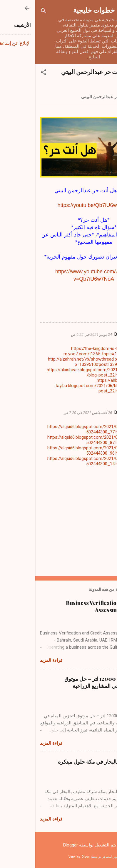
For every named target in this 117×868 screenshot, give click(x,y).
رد (85, 400)
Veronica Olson (44, 857)
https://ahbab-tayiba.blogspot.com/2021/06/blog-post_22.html (55, 386)
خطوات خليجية (59, 10)
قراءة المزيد (16, 660)
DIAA (84, 334)
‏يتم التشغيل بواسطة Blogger (58, 845)
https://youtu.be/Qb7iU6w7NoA (58, 205)
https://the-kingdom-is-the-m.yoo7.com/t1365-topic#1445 (58, 351)
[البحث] (8, 12)
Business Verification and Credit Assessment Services (71, 606)
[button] (8, 73)
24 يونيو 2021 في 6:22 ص (56, 334)
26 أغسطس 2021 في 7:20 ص (52, 413)
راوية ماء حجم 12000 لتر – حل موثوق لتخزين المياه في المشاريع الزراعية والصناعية (71, 686)
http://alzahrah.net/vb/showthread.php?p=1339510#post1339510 (51, 362)
